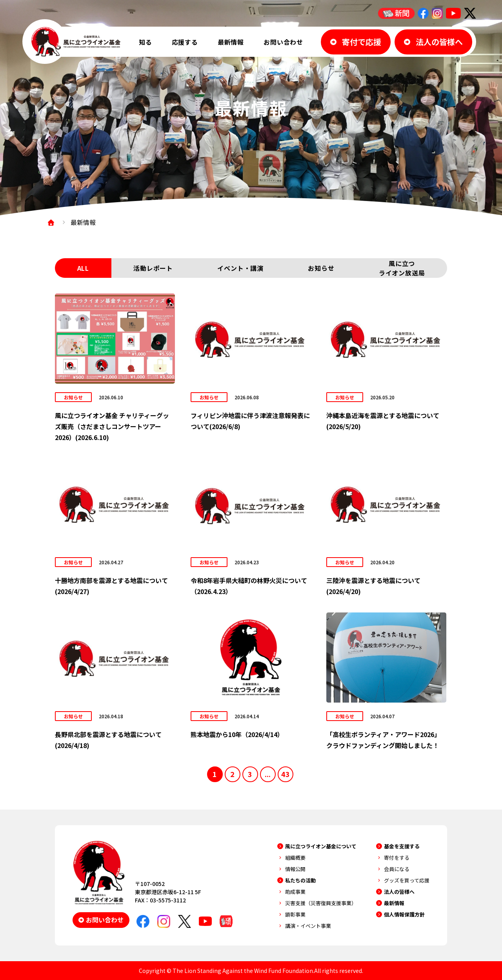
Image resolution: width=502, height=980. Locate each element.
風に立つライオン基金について (321, 846)
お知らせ (321, 268)
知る (146, 42)
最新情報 (231, 42)
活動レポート (153, 268)
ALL (83, 268)
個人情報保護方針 (404, 914)
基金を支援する (402, 846)
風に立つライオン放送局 (402, 268)
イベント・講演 (240, 268)
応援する (185, 42)
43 (286, 774)
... (268, 774)
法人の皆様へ (399, 892)
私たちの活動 (300, 880)
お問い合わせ (283, 42)
